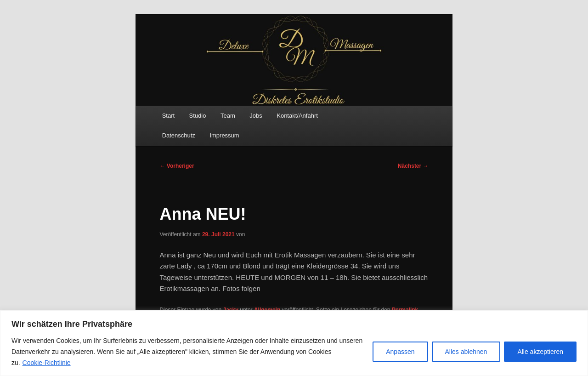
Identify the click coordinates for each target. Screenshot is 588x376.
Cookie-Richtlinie (47, 363)
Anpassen (400, 352)
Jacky (231, 310)
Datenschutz (179, 135)
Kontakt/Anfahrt (297, 116)
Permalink (405, 310)
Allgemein (267, 310)
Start (168, 116)
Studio (198, 116)
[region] (294, 343)
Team (228, 116)
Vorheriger (177, 166)
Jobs (256, 116)
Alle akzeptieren (540, 352)
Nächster (413, 166)
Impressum (224, 135)
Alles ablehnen (466, 352)
